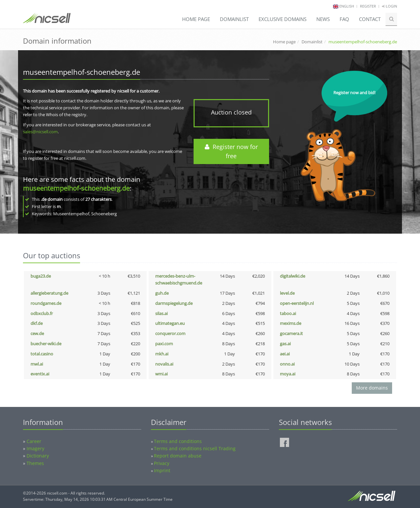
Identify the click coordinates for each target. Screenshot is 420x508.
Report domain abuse (178, 456)
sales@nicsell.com (40, 132)
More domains (372, 388)
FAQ (344, 19)
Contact (370, 19)
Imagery (35, 448)
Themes (35, 463)
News (323, 19)
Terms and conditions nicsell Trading (195, 448)
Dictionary (38, 456)
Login (389, 6)
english (347, 6)
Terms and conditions (178, 441)
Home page (196, 19)
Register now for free (231, 151)
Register (368, 6)
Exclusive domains (283, 19)
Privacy (162, 463)
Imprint (162, 470)
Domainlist (234, 19)
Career (34, 441)
